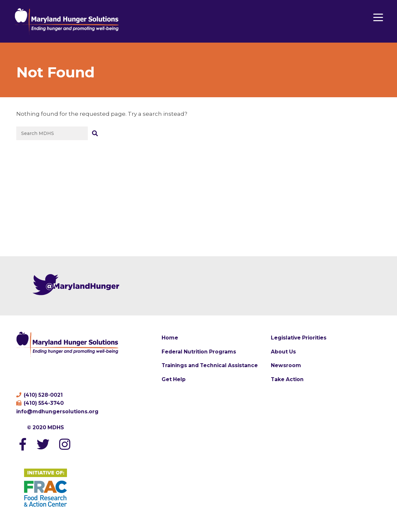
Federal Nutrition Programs (199, 352)
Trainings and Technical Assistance (210, 365)
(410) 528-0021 (40, 395)
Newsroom (286, 365)
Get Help (174, 379)
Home (170, 338)
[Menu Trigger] (378, 17)
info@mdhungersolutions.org (57, 412)
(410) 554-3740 (40, 403)
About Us (283, 352)
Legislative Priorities (299, 338)
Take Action (287, 379)
